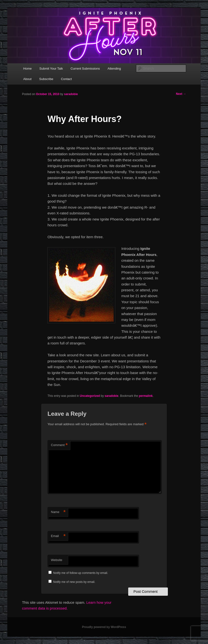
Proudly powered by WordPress (104, 627)
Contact (66, 79)
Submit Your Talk (51, 69)
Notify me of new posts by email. (74, 582)
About (27, 79)
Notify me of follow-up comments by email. (81, 573)
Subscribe (46, 79)
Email (58, 536)
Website (57, 560)
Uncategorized (90, 396)
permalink (146, 396)
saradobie (71, 94)
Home (28, 69)
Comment (59, 445)
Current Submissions (85, 69)
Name (58, 512)
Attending (114, 69)
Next (181, 94)
